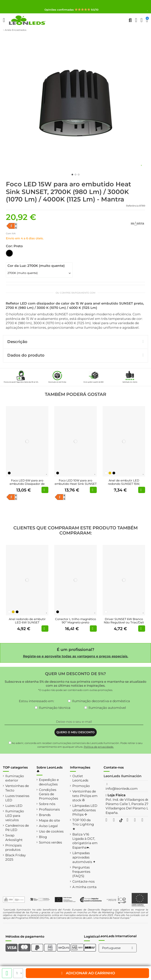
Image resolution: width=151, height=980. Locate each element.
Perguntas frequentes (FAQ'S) (81, 872)
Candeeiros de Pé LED (17, 828)
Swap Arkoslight (14, 837)
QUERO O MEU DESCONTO (75, 732)
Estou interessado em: (36, 701)
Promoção (81, 786)
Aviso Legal (48, 826)
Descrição (75, 342)
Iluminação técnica (55, 708)
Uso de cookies (51, 831)
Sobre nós (47, 804)
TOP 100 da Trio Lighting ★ (83, 824)
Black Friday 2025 (16, 857)
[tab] (75, 342)
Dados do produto (75, 355)
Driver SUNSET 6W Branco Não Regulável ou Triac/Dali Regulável (124, 623)
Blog (43, 837)
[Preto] (9, 473)
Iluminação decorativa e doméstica (101, 701)
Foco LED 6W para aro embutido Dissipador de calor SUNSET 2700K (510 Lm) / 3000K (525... (27, 486)
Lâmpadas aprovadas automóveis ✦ (84, 857)
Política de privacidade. (99, 747)
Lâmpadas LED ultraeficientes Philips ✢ (85, 810)
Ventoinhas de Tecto (17, 788)
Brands (45, 815)
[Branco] (106, 473)
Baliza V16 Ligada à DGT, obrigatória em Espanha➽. (85, 841)
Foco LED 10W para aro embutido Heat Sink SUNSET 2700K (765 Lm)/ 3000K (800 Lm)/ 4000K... (76, 486)
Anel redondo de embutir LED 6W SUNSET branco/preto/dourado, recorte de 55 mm (27, 624)
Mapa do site (49, 820)
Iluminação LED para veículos (15, 816)
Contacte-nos (83, 881)
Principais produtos (13, 847)
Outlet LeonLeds (80, 778)
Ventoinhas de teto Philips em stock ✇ (85, 796)
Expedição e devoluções (49, 782)
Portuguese (118, 948)
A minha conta (84, 887)
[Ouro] (110, 473)
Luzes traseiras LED (17, 798)
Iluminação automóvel (107, 708)
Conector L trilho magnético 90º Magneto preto (75, 621)
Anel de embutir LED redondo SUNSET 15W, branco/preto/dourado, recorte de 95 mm (124, 486)
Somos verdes (50, 842)
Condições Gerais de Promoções (48, 794)
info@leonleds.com (122, 789)
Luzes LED (14, 806)
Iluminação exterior (15, 778)
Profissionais (49, 809)
